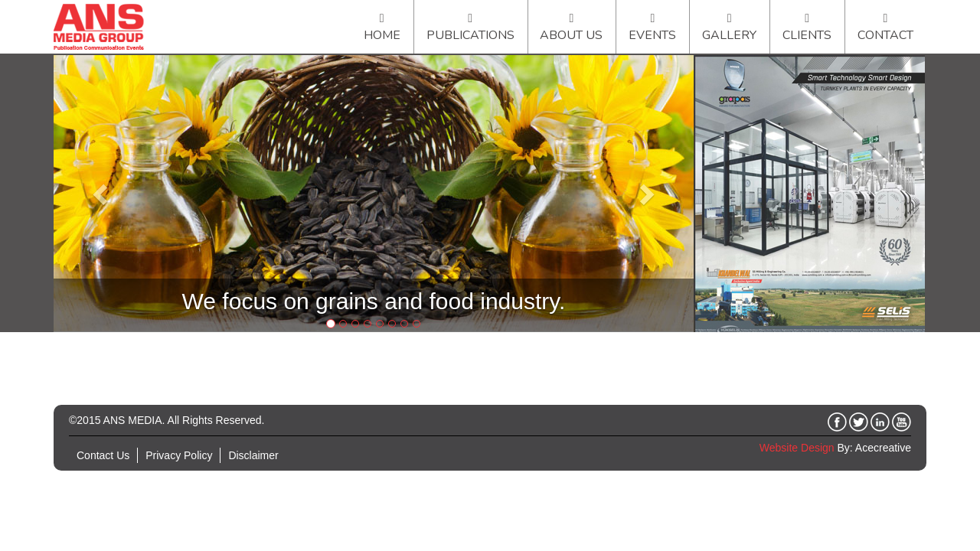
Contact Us (103, 455)
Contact (885, 35)
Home (382, 35)
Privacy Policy (179, 455)
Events (652, 35)
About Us (571, 35)
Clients (807, 35)
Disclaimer (253, 455)
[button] (101, 194)
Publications (470, 35)
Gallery (729, 35)
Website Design (797, 448)
